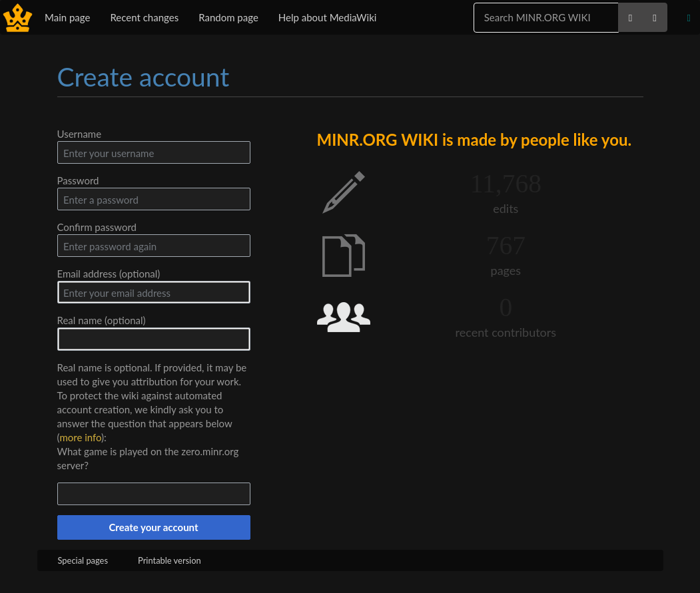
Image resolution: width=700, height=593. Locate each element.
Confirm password (97, 227)
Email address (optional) (109, 274)
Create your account (153, 527)
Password (78, 180)
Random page (228, 17)
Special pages (83, 560)
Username (80, 134)
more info (80, 437)
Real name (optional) (102, 320)
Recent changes (144, 17)
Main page (67, 17)
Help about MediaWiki (328, 17)
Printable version (170, 560)
